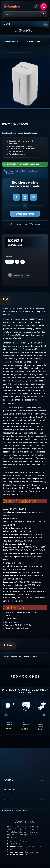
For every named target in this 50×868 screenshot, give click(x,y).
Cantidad (9, 257)
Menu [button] (7, 24)
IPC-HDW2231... (26, 724)
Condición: (6, 133)
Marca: (20, 133)
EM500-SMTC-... (11, 723)
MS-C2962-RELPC (41, 724)
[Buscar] (44, 14)
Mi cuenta (8, 799)
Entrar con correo (25, 214)
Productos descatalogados (14, 42)
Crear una (35, 224)
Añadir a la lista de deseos (22, 275)
